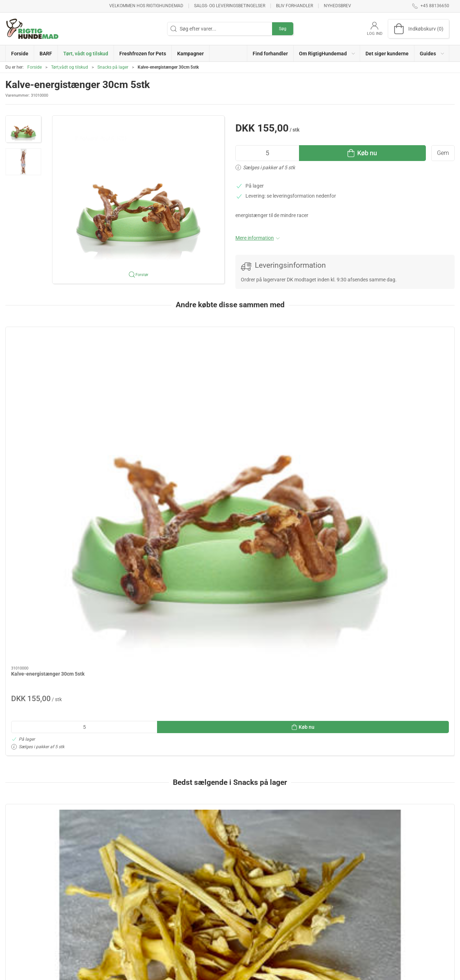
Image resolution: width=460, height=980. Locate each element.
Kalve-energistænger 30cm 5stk (48, 401)
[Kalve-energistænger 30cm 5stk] (48, 360)
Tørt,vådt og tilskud (70, 67)
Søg (283, 29)
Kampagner (173, 927)
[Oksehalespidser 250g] (139, 599)
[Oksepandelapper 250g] (321, 599)
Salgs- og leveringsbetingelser (230, 6)
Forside (34, 67)
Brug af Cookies (331, 917)
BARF (166, 896)
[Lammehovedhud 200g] (48, 599)
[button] (327, 53)
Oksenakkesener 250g (401, 639)
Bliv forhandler (295, 6)
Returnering (326, 907)
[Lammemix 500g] (230, 599)
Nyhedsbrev (337, 6)
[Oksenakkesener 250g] (412, 599)
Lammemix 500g (212, 639)
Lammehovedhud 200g (37, 639)
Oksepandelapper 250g (311, 639)
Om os (321, 896)
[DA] (32, 29)
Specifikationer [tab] (28, 787)
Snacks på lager (113, 67)
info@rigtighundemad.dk (33, 931)
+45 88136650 (22, 924)
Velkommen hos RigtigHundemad (146, 6)
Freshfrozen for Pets (183, 917)
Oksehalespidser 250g (128, 639)
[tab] (220, 735)
